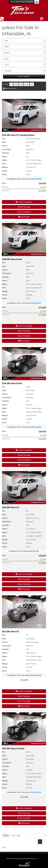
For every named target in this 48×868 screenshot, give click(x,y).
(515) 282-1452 (34, 551)
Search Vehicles (24, 77)
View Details (24, 217)
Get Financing (24, 207)
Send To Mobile (24, 212)
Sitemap (39, 859)
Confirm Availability (24, 202)
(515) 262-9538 (36, 179)
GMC (4, 847)
